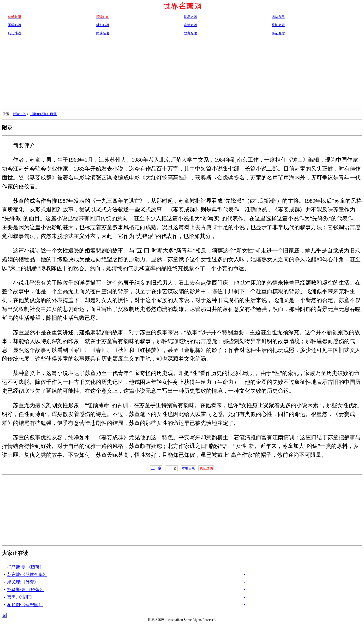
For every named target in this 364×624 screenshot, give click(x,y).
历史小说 (15, 33)
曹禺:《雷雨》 (21, 597)
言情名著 (191, 25)
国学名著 (15, 25)
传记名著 (278, 33)
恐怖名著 (278, 25)
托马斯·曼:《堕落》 (26, 567)
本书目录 (188, 468)
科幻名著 (103, 25)
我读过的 (19, 114)
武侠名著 (103, 33)
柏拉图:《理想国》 (25, 605)
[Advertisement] (182, 73)
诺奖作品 (278, 17)
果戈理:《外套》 (23, 582)
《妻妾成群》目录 (43, 114)
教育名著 (191, 33)
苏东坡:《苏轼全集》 (27, 575)
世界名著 (191, 17)
